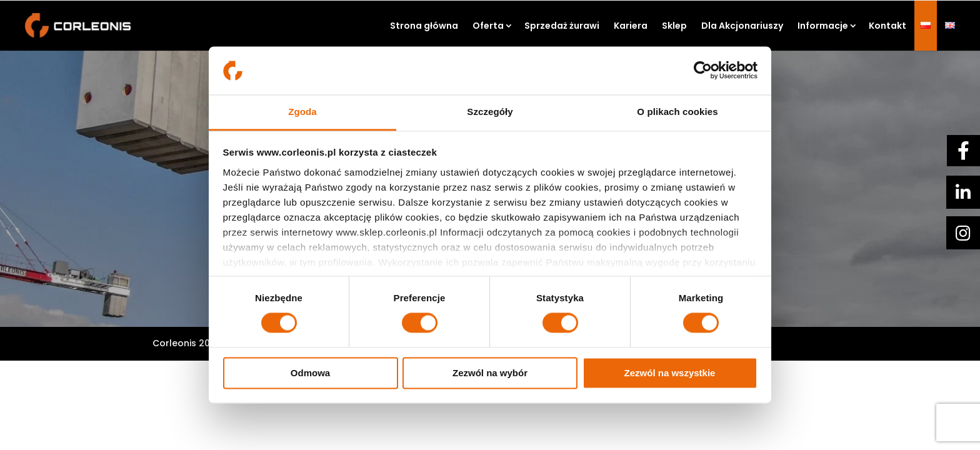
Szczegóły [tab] (490, 112)
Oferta (488, 26)
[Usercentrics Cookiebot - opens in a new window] (703, 71)
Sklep (674, 26)
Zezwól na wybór (490, 373)
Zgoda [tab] (302, 112)
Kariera (631, 26)
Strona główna (424, 26)
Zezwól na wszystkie (670, 373)
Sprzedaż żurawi (562, 26)
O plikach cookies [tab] (677, 112)
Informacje (823, 26)
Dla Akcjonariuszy (742, 26)
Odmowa (310, 373)
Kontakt (887, 26)
